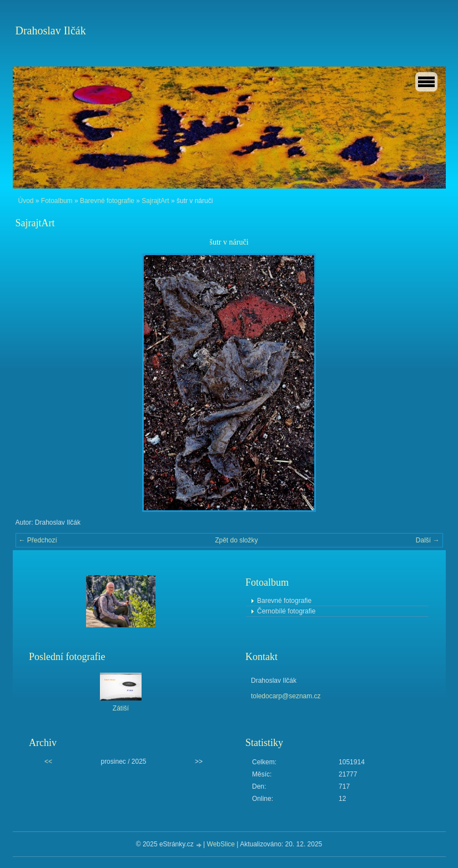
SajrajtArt (155, 201)
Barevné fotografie (107, 201)
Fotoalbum (57, 201)
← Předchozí (38, 540)
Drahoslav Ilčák (51, 31)
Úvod (26, 201)
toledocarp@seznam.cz (286, 696)
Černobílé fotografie (286, 611)
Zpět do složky (236, 540)
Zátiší (121, 708)
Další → (428, 540)
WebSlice (221, 844)
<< (48, 762)
